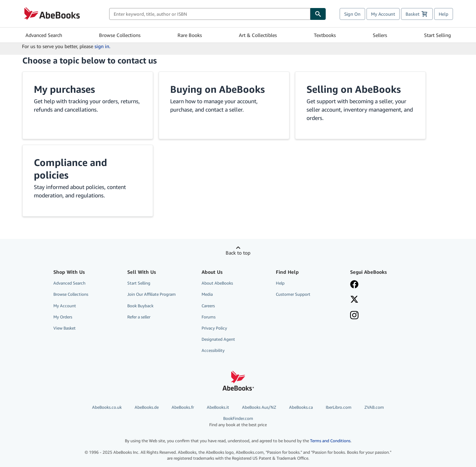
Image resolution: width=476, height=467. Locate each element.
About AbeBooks (217, 283)
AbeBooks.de (147, 407)
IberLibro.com (339, 407)
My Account (383, 14)
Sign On (352, 14)
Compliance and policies (70, 169)
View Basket (65, 328)
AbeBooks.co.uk (107, 407)
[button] (88, 105)
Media (207, 294)
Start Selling (437, 35)
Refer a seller (139, 317)
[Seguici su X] (382, 300)
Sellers (380, 35)
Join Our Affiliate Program (152, 294)
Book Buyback (140, 306)
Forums (209, 317)
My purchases (64, 89)
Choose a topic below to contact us (90, 60)
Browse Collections (120, 35)
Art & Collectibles (258, 35)
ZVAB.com (374, 407)
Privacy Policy (214, 328)
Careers (208, 306)
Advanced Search (44, 35)
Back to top (238, 253)
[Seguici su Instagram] (382, 316)
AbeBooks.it (218, 407)
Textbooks (325, 35)
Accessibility (213, 350)
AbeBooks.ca (301, 407)
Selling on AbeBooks (354, 89)
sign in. (102, 46)
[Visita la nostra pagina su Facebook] (382, 285)
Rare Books (190, 35)
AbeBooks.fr (183, 407)
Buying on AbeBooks (217, 89)
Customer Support (293, 294)
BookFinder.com (238, 421)
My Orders (63, 317)
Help (444, 14)
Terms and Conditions (330, 441)
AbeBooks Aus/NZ (259, 407)
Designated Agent (218, 339)
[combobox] (210, 14)
